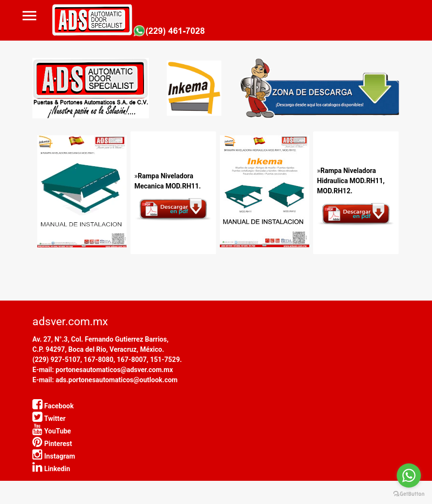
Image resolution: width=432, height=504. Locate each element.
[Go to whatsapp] (409, 475)
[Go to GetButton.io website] (409, 494)
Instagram (54, 456)
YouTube (52, 431)
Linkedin (51, 469)
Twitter (49, 418)
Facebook (53, 406)
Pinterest (52, 444)
